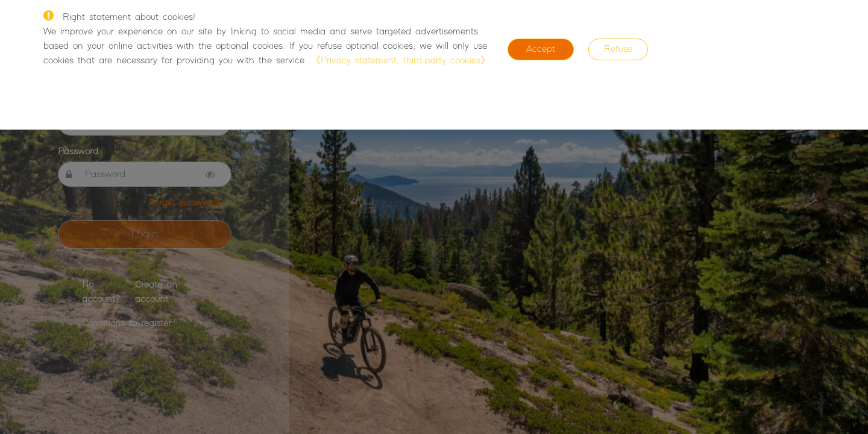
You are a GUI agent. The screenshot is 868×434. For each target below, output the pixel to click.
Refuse (618, 49)
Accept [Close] (541, 49)
